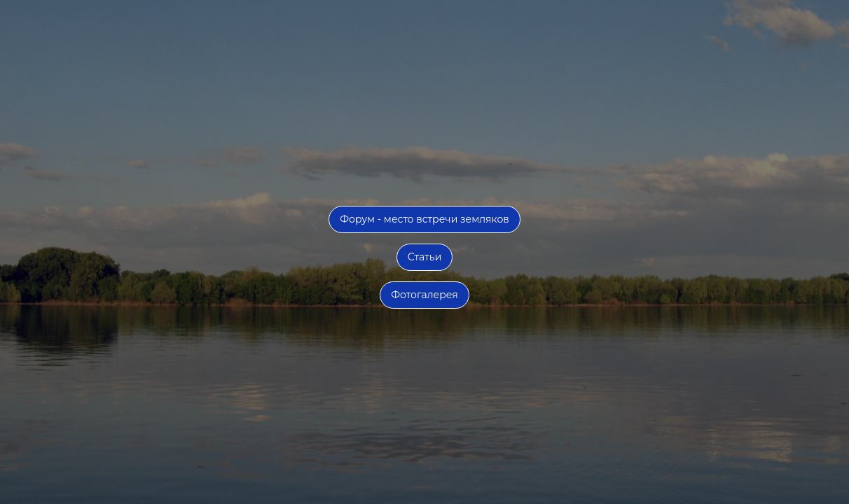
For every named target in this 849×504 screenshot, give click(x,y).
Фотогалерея (424, 295)
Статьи (425, 257)
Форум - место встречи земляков (424, 219)
